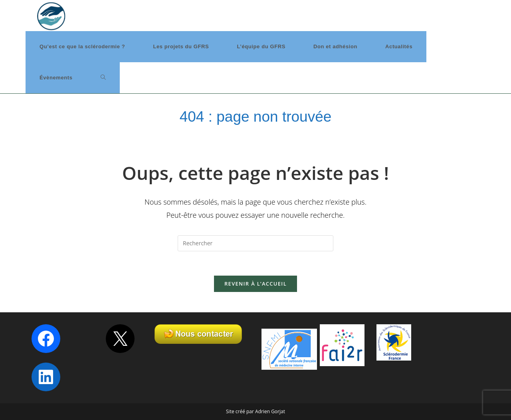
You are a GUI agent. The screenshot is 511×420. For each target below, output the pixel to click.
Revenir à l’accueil (255, 284)
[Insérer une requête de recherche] (255, 243)
